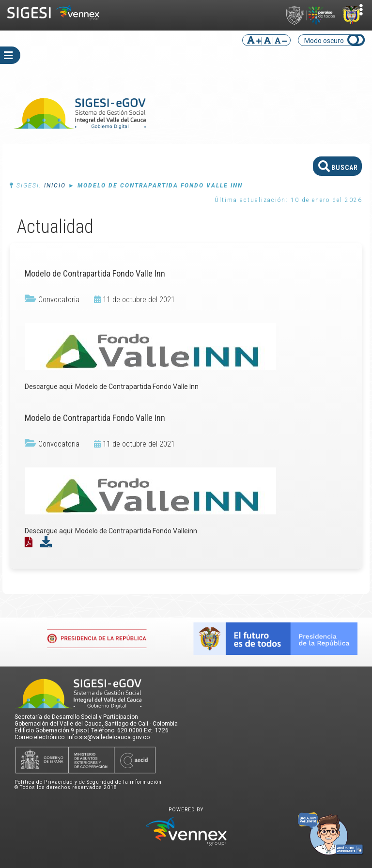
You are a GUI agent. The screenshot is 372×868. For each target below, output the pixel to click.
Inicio (55, 186)
